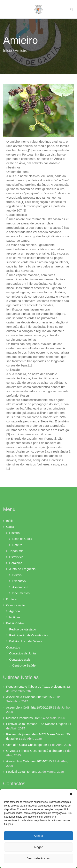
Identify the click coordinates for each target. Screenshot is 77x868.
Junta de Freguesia (22, 569)
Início (7, 51)
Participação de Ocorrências (29, 635)
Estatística (16, 557)
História (14, 533)
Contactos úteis (20, 659)
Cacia (10, 527)
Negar (38, 847)
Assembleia (20, 587)
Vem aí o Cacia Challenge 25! (26, 745)
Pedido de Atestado (23, 629)
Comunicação (16, 605)
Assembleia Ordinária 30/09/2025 (29, 697)
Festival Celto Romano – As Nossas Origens (37, 724)
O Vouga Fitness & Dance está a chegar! (34, 751)
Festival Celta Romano (22, 772)
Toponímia (16, 551)
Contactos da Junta (22, 653)
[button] (71, 794)
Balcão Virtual (16, 623)
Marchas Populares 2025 (23, 718)
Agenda (15, 611)
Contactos (13, 647)
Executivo (19, 581)
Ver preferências (38, 858)
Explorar (12, 599)
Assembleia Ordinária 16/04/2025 (29, 761)
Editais (17, 575)
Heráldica (16, 563)
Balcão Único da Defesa (26, 641)
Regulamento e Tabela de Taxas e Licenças (36, 687)
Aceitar (38, 836)
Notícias (15, 617)
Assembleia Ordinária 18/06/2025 (29, 707)
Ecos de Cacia (22, 539)
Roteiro (17, 545)
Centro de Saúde (24, 665)
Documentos (21, 593)
